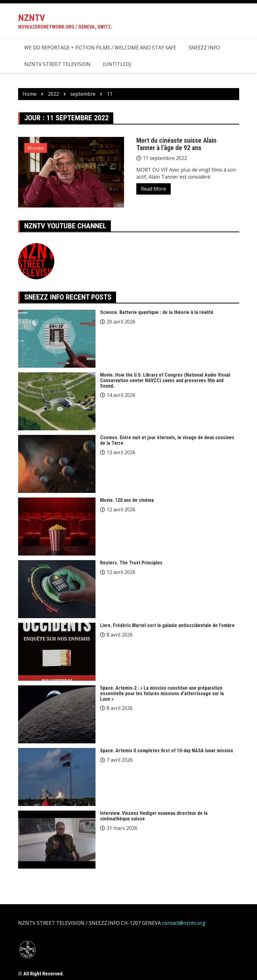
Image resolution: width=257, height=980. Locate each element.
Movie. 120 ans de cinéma (127, 500)
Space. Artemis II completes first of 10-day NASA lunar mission (167, 751)
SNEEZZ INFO (204, 48)
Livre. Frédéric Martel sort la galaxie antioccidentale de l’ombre (167, 625)
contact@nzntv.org (184, 923)
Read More (154, 189)
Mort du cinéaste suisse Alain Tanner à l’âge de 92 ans (176, 144)
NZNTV (31, 18)
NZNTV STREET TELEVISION (57, 64)
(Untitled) (117, 64)
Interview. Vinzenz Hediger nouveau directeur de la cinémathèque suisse (154, 816)
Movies (36, 148)
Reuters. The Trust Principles (131, 563)
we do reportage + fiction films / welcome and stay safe (100, 48)
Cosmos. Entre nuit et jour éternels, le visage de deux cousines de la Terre (167, 440)
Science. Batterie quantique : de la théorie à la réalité (157, 312)
